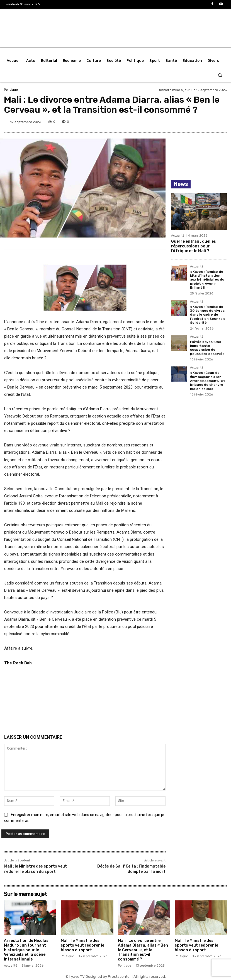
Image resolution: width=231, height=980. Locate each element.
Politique (11, 90)
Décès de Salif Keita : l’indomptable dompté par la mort (131, 869)
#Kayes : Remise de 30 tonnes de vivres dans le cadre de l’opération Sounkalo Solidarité (208, 315)
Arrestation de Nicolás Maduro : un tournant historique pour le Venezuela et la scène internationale (26, 950)
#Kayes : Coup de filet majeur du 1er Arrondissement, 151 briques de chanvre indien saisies (207, 381)
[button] (220, 75)
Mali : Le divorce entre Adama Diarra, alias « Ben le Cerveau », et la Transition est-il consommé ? (143, 950)
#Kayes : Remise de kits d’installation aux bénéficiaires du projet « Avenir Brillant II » (207, 280)
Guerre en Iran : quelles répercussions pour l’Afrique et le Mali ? (194, 246)
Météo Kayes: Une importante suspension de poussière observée (207, 348)
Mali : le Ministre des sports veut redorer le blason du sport (36, 869)
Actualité (178, 236)
